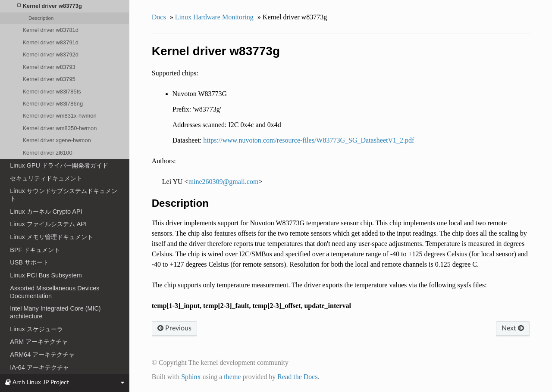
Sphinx (191, 377)
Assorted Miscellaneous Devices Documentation (55, 292)
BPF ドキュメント (35, 250)
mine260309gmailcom (224, 182)
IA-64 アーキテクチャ (39, 367)
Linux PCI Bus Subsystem (46, 275)
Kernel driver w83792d (50, 54)
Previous (174, 328)
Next (513, 328)
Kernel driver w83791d (50, 42)
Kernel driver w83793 (49, 67)
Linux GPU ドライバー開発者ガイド (59, 165)
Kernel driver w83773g (50, 6)
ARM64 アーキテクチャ (42, 355)
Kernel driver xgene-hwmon (56, 140)
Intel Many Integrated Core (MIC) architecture (55, 312)
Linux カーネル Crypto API (46, 212)
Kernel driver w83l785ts (52, 92)
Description (41, 18)
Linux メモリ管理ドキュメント (51, 237)
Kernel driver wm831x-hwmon (59, 116)
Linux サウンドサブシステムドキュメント (63, 195)
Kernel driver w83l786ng (53, 104)
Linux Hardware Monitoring (214, 17)
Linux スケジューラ (36, 329)
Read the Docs (297, 377)
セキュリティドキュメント (46, 178)
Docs (159, 17)
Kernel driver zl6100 (47, 153)
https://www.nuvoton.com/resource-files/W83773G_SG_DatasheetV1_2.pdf (309, 140)
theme (232, 377)
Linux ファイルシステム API (48, 224)
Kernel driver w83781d (50, 30)
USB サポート (29, 262)
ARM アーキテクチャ (39, 342)
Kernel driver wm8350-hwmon (60, 128)
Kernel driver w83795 (49, 79)
